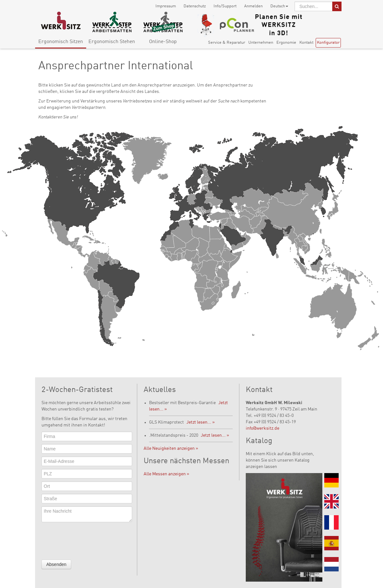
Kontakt (306, 43)
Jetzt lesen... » (201, 422)
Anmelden (253, 6)
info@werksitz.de (263, 428)
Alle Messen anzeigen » (166, 474)
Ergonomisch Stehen (112, 42)
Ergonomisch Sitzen (61, 42)
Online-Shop (163, 42)
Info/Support (225, 6)
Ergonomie (286, 43)
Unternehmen (261, 43)
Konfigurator (328, 43)
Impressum (166, 6)
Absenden (56, 564)
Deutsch (279, 6)
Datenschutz (195, 6)
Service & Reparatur (227, 43)
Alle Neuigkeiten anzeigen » (171, 449)
